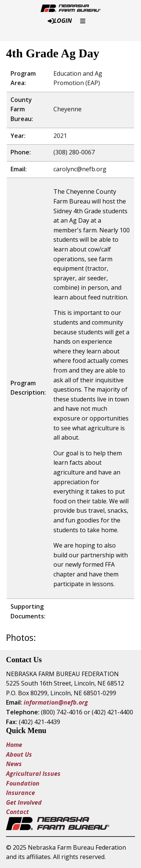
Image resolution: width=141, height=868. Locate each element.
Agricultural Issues (34, 774)
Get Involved (24, 802)
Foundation (23, 783)
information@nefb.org (56, 702)
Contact (17, 812)
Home (14, 745)
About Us (19, 754)
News (14, 764)
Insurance (20, 793)
